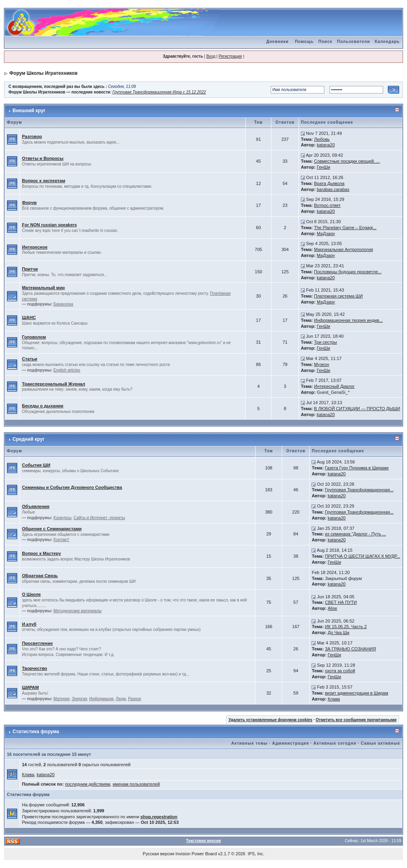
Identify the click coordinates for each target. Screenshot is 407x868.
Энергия (79, 699)
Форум (29, 202)
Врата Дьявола (329, 183)
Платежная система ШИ (338, 296)
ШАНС (29, 317)
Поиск (325, 42)
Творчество (34, 668)
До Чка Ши (338, 633)
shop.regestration (159, 817)
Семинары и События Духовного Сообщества (72, 487)
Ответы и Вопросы (43, 158)
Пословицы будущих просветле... (348, 272)
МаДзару (326, 234)
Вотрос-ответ (327, 205)
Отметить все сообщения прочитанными (356, 720)
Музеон (322, 364)
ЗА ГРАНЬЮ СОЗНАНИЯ (350, 649)
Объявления (36, 506)
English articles (67, 370)
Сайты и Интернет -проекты (99, 518)
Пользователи (354, 42)
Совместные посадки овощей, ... (347, 161)
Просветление (37, 643)
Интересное (35, 247)
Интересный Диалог (334, 386)
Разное (135, 699)
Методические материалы (78, 611)
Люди (121, 699)
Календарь (387, 42)
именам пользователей (136, 784)
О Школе (31, 594)
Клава (334, 699)
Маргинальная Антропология (344, 249)
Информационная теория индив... (348, 320)
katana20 (326, 145)
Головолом (34, 337)
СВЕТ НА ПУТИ (341, 602)
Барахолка (63, 304)
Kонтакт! (62, 540)
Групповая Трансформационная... (359, 490)
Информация (102, 699)
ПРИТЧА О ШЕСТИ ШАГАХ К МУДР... (362, 556)
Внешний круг (29, 111)
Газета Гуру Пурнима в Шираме (357, 468)
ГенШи (324, 167)
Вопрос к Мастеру (41, 553)
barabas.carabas (333, 189)
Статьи (29, 359)
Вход (211, 56)
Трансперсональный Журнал (53, 384)
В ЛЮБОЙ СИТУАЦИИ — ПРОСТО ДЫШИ (357, 409)
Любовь (322, 139)
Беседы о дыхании (43, 406)
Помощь (304, 42)
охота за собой (340, 671)
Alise (332, 608)
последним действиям (87, 784)
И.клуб (29, 624)
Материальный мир (43, 288)
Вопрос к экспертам (44, 181)
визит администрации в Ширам (356, 693)
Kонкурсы (63, 518)
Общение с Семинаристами (52, 529)
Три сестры (326, 342)
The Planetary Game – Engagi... (345, 228)
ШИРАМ (30, 687)
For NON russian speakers (49, 225)
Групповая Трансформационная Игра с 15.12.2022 (159, 92)
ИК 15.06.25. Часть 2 (346, 627)
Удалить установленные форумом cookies (270, 720)
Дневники (277, 42)
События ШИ (36, 465)
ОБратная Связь (40, 576)
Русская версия (158, 854)
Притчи (30, 269)
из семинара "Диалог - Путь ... (355, 534)
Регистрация (230, 56)
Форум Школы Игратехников (44, 73)
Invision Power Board (196, 854)
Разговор (32, 136)
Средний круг (29, 439)
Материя (62, 699)
